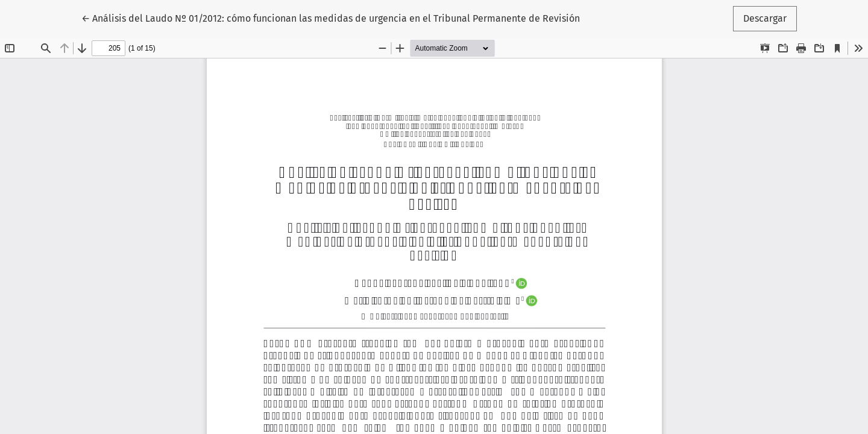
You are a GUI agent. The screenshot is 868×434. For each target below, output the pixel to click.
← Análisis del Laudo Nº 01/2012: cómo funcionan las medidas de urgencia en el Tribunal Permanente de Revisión (331, 17)
